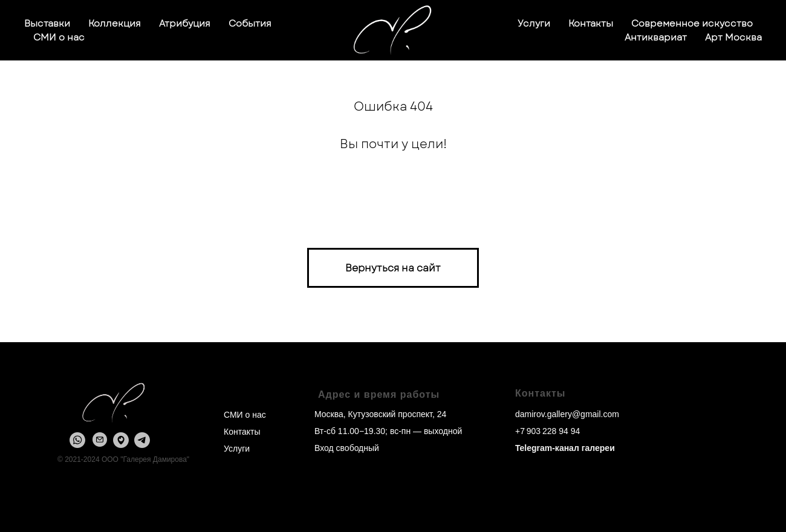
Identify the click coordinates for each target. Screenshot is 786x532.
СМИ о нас (59, 37)
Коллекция (115, 24)
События (250, 24)
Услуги (534, 24)
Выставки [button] (47, 24)
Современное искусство (692, 24)
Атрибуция (185, 24)
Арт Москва (733, 37)
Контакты (591, 24)
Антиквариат (656, 37)
